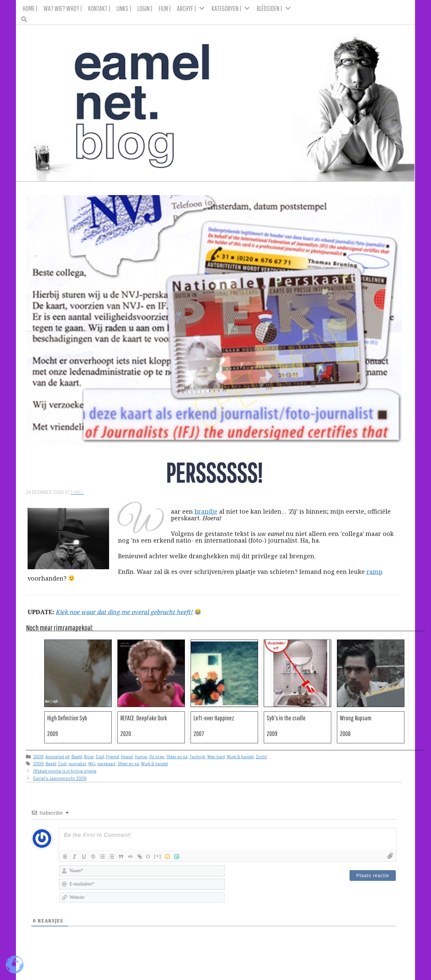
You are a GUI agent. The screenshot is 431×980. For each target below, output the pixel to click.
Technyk (197, 757)
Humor (141, 757)
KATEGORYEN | (231, 8)
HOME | (30, 8)
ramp (374, 572)
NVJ (92, 764)
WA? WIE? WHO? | (63, 8)
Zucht (261, 757)
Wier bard (216, 757)
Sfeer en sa (177, 757)
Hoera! (127, 757)
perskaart (107, 764)
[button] (216, 17)
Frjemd (113, 757)
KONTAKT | (99, 8)
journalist (77, 764)
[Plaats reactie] (373, 875)
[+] (158, 856)
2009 (38, 757)
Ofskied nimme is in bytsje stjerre (65, 771)
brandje (206, 511)
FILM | (165, 8)
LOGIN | (145, 8)
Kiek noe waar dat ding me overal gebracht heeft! (124, 612)
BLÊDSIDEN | (274, 8)
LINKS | (124, 8)
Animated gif (58, 757)
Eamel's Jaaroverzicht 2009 (60, 778)
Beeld (77, 757)
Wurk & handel (240, 757)
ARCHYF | (191, 8)
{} (148, 856)
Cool (100, 757)
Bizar (89, 757)
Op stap (157, 757)
